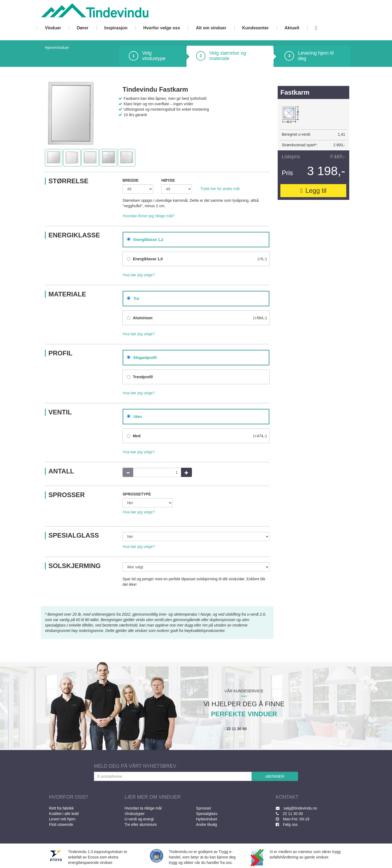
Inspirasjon (116, 28)
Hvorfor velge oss (162, 28)
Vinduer (53, 28)
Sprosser (204, 808)
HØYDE (168, 180)
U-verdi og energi (139, 819)
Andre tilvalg (206, 824)
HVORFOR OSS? (68, 797)
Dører (83, 28)
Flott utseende (61, 824)
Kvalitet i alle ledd (64, 814)
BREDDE (131, 180)
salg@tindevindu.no (296, 808)
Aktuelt (292, 28)
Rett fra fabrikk (61, 808)
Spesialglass (207, 814)
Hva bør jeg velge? (139, 275)
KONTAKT (287, 797)
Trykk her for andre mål (220, 189)
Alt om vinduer (211, 28)
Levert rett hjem (62, 819)
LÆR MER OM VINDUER (153, 797)
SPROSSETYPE (137, 494)
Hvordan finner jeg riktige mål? (149, 216)
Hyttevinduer (207, 819)
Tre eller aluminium (141, 824)
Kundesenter (256, 28)
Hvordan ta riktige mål (143, 808)
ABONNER (275, 776)
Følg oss (287, 824)
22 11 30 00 (235, 729)
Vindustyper (135, 814)
